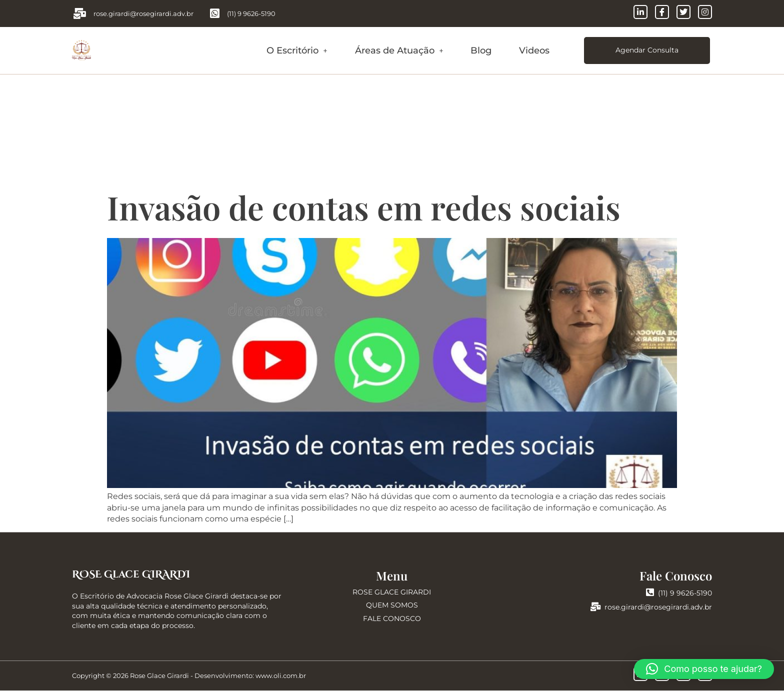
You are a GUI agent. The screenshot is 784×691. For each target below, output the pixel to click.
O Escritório (297, 50)
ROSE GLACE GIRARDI (392, 592)
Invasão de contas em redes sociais (364, 207)
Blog (481, 50)
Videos (534, 50)
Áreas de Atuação (399, 50)
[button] (297, 51)
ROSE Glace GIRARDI (131, 575)
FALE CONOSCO (392, 619)
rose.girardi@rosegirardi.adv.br (651, 607)
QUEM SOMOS (392, 605)
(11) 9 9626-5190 (679, 593)
